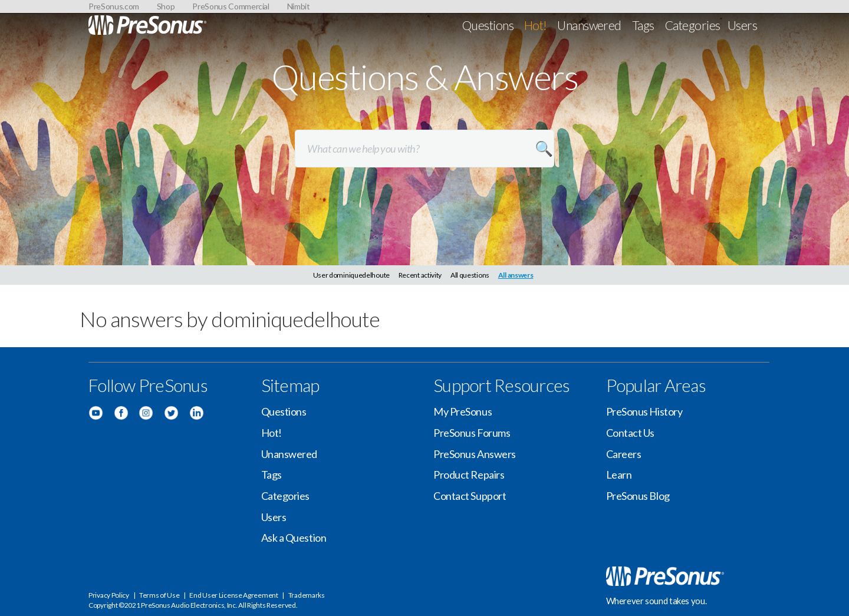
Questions (488, 25)
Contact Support (470, 496)
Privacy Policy (109, 595)
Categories (693, 25)
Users (742, 25)
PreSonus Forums (472, 433)
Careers (624, 454)
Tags (643, 25)
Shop (166, 6)
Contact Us (631, 433)
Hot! (536, 25)
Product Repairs (469, 475)
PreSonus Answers (475, 454)
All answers (516, 275)
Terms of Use (159, 595)
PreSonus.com (114, 6)
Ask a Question (294, 538)
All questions (470, 275)
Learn (619, 475)
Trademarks (307, 595)
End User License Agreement (233, 595)
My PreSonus (463, 411)
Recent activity (420, 275)
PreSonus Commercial (231, 6)
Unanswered (589, 25)
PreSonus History (644, 411)
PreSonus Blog (638, 496)
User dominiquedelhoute (351, 275)
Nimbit (299, 6)
